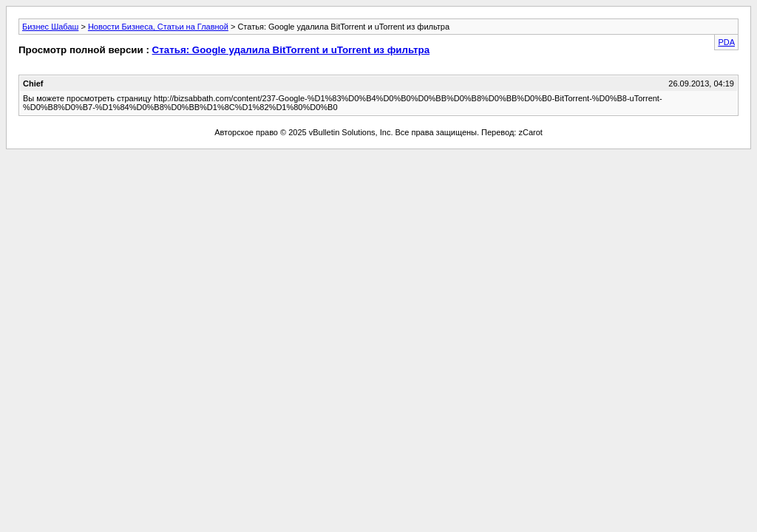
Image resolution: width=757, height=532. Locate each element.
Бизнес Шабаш (50, 27)
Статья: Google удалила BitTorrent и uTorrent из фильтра (291, 50)
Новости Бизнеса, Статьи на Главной (158, 27)
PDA (726, 42)
